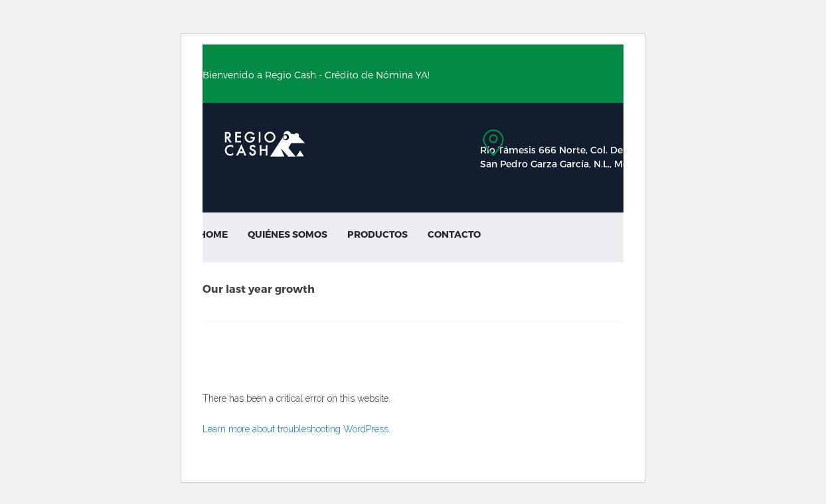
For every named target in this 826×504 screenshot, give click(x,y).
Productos (377, 234)
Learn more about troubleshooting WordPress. (296, 429)
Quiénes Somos (288, 234)
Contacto (454, 234)
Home (213, 234)
